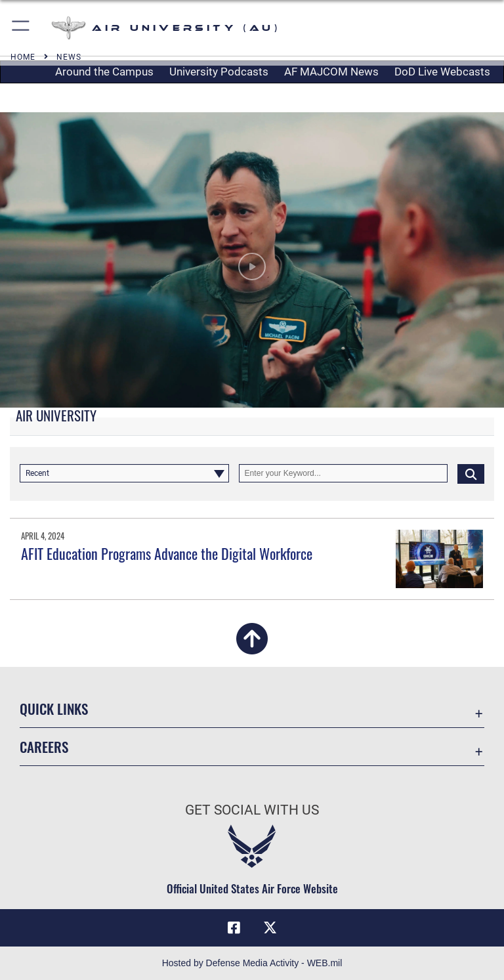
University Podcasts (219, 72)
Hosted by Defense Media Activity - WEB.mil (252, 963)
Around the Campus (104, 72)
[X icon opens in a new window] (270, 927)
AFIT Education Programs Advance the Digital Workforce (167, 553)
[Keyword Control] (344, 473)
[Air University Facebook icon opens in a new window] (234, 927)
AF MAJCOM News (331, 72)
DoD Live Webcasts (442, 72)
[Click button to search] (471, 473)
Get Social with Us (252, 810)
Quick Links (54, 709)
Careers (44, 747)
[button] (21, 28)
